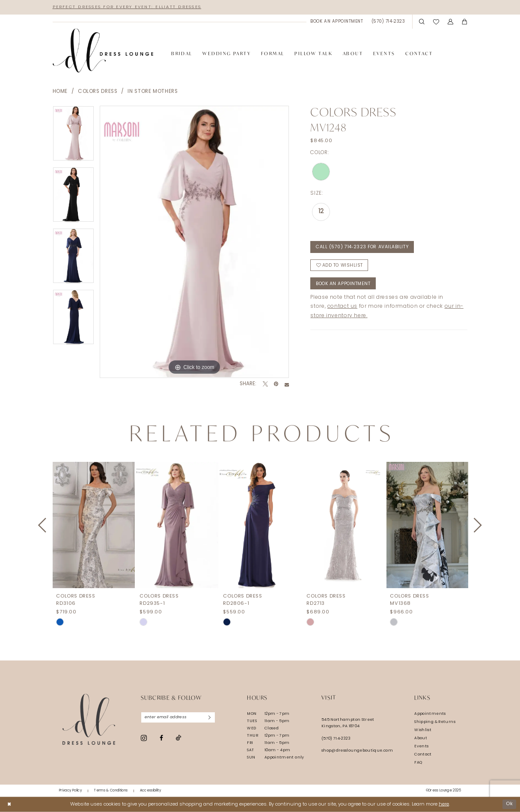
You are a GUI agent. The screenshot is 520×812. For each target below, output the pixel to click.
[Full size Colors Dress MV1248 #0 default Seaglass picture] (194, 242)
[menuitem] (337, 22)
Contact (423, 754)
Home (60, 92)
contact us (342, 307)
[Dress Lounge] (89, 719)
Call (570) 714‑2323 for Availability (363, 247)
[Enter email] (178, 717)
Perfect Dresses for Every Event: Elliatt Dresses (128, 7)
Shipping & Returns (435, 722)
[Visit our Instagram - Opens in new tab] (144, 738)
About (421, 738)
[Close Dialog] (9, 804)
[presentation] (94, 525)
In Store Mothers (153, 92)
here (444, 804)
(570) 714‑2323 (336, 739)
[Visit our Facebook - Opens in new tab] (161, 738)
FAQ (418, 763)
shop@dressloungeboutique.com (357, 751)
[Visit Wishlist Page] (436, 22)
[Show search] (422, 22)
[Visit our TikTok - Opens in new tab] (178, 738)
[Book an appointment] (337, 22)
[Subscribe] (210, 717)
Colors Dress (98, 92)
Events (421, 746)
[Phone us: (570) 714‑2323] (388, 22)
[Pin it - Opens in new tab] (276, 384)
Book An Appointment (343, 284)
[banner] (103, 51)
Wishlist (423, 730)
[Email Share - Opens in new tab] (287, 384)
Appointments (430, 714)
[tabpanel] (73, 136)
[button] (450, 22)
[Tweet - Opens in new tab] (265, 384)
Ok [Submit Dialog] (509, 804)
